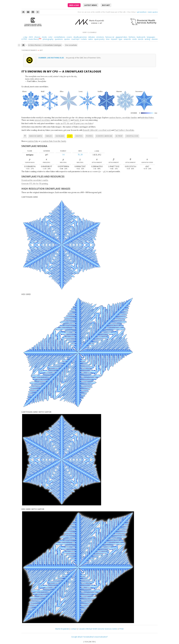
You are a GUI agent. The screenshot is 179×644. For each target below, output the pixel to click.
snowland (60, 136)
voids (134, 39)
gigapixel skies (121, 37)
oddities (79, 136)
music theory (34, 39)
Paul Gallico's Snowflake (124, 130)
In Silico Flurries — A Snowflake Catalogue (45, 45)
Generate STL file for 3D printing (35, 184)
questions (59, 39)
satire (90, 39)
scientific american (104, 136)
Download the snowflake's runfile (35, 180)
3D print (119, 136)
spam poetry (99, 39)
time (108, 39)
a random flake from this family (53, 141)
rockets (84, 39)
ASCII (31, 37)
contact (74, 629)
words (141, 39)
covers (69, 37)
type (120, 39)
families (49, 136)
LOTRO (24, 39)
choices (37, 37)
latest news (91, 5)
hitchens (132, 37)
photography (48, 39)
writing (147, 39)
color (50, 37)
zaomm (155, 39)
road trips (75, 39)
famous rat (110, 37)
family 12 (66, 120)
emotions (100, 37)
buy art (106, 5)
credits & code (132, 136)
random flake (33, 141)
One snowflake (71, 45)
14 (63, 155)
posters (89, 136)
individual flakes (147, 118)
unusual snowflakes (43, 120)
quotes (67, 39)
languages (151, 37)
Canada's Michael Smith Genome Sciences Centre (98, 629)
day (25, 37)
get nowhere (142, 12)
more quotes (153, 12)
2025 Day (74, 5)
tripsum (114, 39)
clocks (44, 37)
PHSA (122, 629)
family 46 (78, 120)
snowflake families (130, 118)
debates (92, 37)
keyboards (141, 37)
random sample (36, 136)
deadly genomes (80, 37)
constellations (60, 37)
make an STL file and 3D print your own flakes (74, 123)
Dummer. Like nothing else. (52, 58)
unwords (127, 39)
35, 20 (80, 155)
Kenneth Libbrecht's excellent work (97, 130)
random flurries (115, 118)
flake (70, 136)
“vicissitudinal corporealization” (95, 637)
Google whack (77, 637)
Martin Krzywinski (62, 629)
